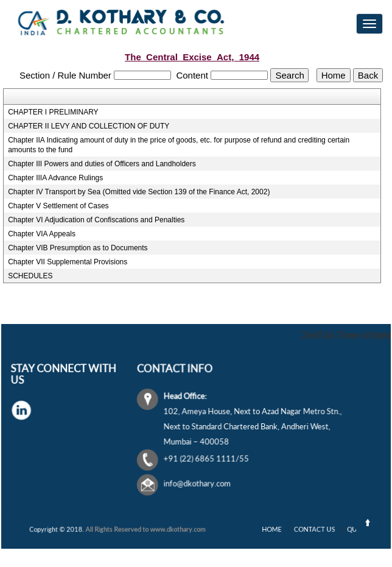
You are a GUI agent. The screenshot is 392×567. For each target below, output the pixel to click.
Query (348, 530)
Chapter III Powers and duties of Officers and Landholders (102, 164)
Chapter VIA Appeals (42, 234)
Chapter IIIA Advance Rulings (55, 178)
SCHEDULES (30, 276)
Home (279, 530)
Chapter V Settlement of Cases (58, 206)
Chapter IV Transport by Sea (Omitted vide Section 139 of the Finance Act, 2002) (139, 192)
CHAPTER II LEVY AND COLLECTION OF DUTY (89, 126)
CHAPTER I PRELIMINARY (53, 112)
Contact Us (313, 530)
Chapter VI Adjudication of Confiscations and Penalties (96, 220)
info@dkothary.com (199, 482)
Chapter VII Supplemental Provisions (68, 262)
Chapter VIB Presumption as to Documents (78, 248)
